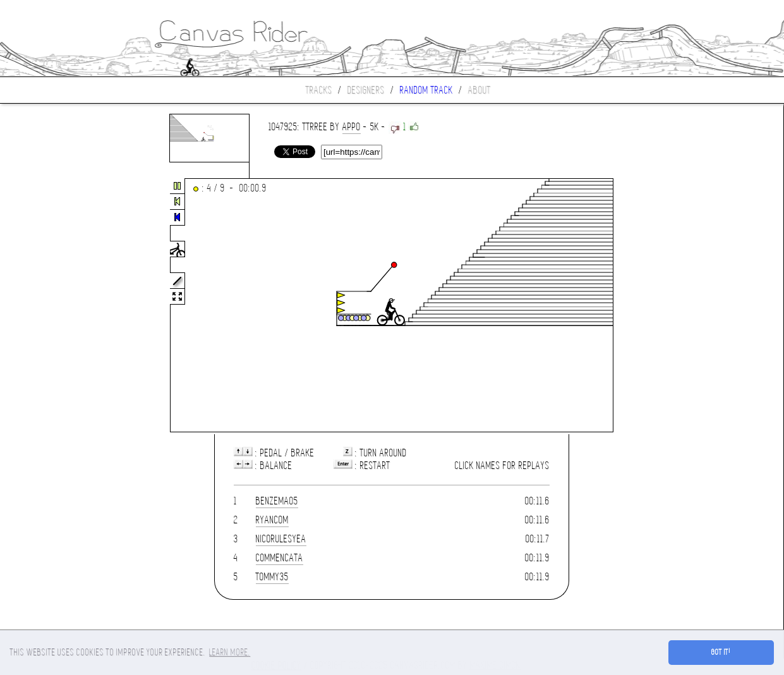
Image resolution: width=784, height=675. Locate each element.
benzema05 (277, 501)
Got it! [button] (721, 652)
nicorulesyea (281, 539)
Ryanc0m (272, 520)
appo (352, 127)
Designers (366, 90)
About (479, 90)
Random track (426, 90)
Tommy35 (272, 577)
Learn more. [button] (230, 652)
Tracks (319, 90)
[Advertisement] (53, 306)
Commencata (280, 558)
